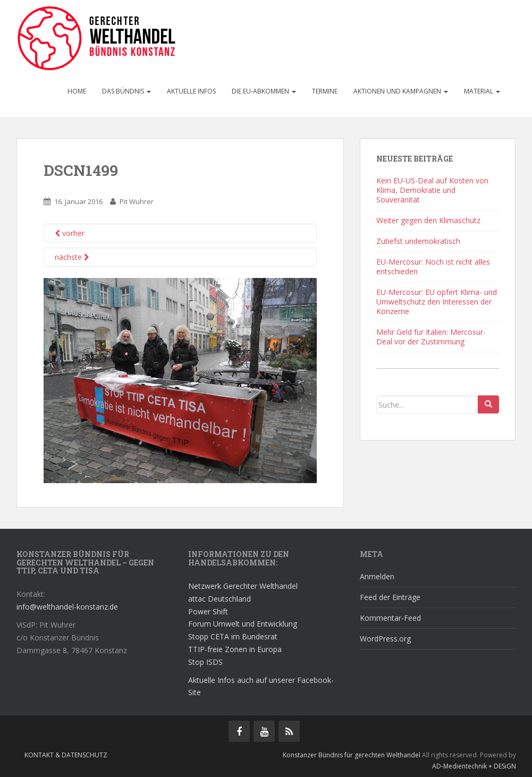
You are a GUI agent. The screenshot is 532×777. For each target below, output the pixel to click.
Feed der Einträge (390, 597)
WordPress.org (385, 639)
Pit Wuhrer (137, 201)
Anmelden (377, 576)
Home (77, 91)
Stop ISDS (205, 662)
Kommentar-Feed (390, 618)
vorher (70, 233)
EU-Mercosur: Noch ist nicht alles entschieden (433, 267)
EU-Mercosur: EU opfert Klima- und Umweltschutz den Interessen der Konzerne (437, 302)
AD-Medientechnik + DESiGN (474, 766)
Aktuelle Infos (191, 91)
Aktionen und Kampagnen (401, 91)
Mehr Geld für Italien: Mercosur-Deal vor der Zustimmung (431, 337)
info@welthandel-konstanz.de (67, 607)
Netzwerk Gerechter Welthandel (243, 586)
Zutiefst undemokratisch (418, 241)
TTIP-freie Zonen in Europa (235, 649)
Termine (325, 91)
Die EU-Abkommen (264, 91)
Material (482, 91)
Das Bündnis (126, 91)
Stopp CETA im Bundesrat (233, 636)
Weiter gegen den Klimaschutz (428, 220)
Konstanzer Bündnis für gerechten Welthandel (352, 755)
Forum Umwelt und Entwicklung (243, 624)
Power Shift (208, 611)
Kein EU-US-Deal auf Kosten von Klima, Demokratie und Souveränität (432, 190)
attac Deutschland (219, 599)
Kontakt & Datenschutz (66, 755)
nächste (72, 257)
